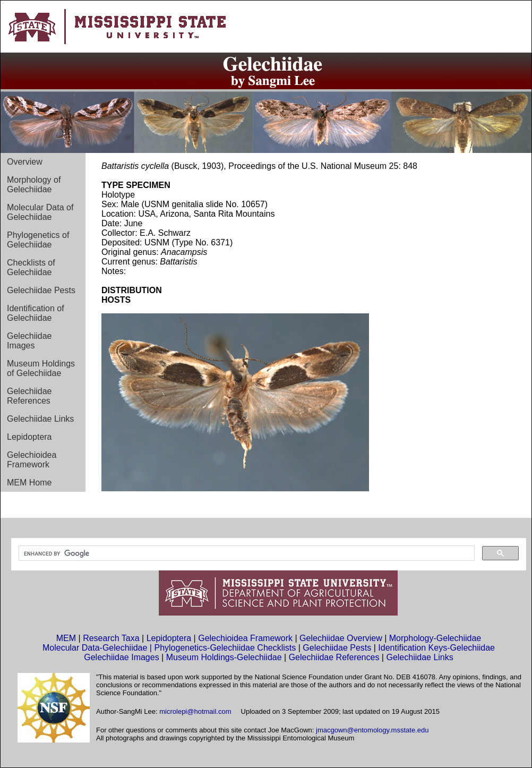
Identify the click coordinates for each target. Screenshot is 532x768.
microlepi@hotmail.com (195, 711)
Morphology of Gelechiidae (34, 185)
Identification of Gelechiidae (36, 313)
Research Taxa (111, 638)
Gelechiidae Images (29, 341)
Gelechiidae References (29, 396)
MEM (66, 638)
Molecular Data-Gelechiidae (95, 648)
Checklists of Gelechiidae (31, 267)
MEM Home (29, 483)
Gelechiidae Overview (341, 638)
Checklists (276, 648)
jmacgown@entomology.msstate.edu (372, 730)
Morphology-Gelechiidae (435, 638)
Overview (25, 162)
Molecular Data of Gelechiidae (40, 212)
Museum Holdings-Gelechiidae (224, 657)
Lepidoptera (29, 437)
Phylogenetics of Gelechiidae (38, 240)
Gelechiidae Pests (41, 290)
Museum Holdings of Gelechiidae (41, 368)
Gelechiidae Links (40, 419)
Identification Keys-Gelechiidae (436, 648)
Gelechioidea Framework (32, 460)
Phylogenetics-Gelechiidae (205, 648)
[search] (246, 553)
